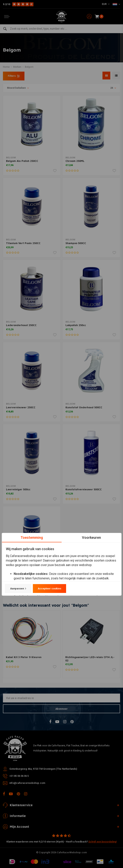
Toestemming (32, 537)
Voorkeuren (91, 537)
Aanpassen (18, 589)
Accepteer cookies (49, 589)
